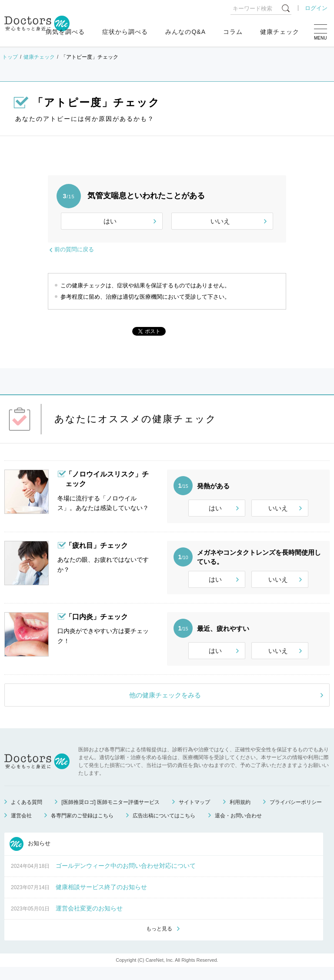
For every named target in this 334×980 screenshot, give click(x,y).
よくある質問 (27, 814)
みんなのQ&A (185, 32)
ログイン (316, 8)
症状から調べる (125, 32)
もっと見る (159, 941)
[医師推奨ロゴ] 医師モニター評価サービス (110, 814)
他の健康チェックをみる (165, 707)
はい (110, 221)
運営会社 (21, 827)
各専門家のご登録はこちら (82, 827)
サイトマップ (194, 814)
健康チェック (280, 32)
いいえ (220, 221)
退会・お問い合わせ (238, 827)
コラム (233, 32)
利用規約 (240, 814)
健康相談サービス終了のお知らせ (101, 899)
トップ (10, 57)
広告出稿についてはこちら (164, 827)
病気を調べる (65, 32)
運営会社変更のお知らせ (89, 920)
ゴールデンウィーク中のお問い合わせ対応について (126, 877)
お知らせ (30, 856)
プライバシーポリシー (296, 814)
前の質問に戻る (74, 249)
